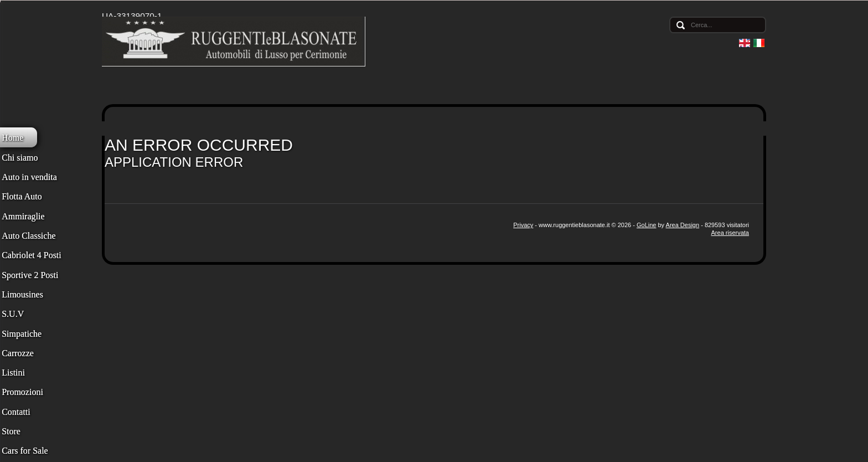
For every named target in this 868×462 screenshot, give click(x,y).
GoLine (646, 225)
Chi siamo (20, 158)
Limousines (22, 294)
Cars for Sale (25, 451)
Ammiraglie (23, 216)
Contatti (16, 412)
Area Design (683, 225)
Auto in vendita (29, 177)
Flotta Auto (22, 196)
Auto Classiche (29, 236)
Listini (13, 373)
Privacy (523, 225)
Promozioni (22, 392)
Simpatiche (22, 334)
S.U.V (13, 314)
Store (11, 431)
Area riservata (730, 233)
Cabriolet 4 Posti (32, 255)
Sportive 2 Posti (30, 275)
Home (12, 138)
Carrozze (18, 353)
